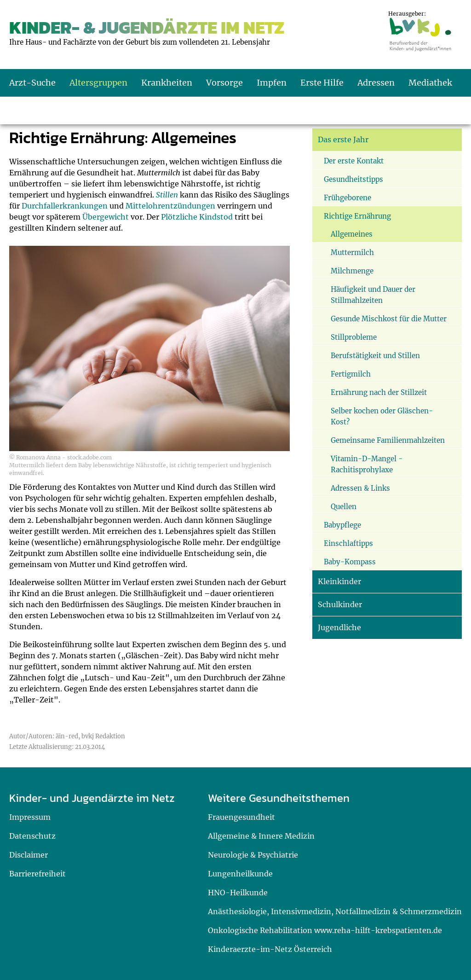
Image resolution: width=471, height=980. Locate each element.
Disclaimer (29, 855)
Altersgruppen (98, 83)
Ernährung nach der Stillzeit (379, 392)
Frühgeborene (348, 198)
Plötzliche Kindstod (197, 217)
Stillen (167, 195)
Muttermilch (352, 252)
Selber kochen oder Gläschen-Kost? (382, 416)
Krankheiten (167, 83)
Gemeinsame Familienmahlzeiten (388, 440)
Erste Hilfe (322, 83)
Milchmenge (352, 271)
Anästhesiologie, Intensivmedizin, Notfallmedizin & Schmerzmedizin (335, 911)
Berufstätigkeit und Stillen (375, 356)
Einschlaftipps (348, 543)
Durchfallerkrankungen (65, 206)
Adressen (376, 83)
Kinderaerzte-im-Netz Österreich (270, 949)
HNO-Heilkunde (238, 893)
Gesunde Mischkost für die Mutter (389, 319)
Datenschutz (32, 836)
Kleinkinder (339, 581)
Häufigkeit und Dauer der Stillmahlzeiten (373, 295)
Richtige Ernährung (357, 216)
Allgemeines (352, 234)
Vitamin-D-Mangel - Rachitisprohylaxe (367, 464)
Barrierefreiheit (37, 874)
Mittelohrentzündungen (170, 206)
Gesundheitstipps (353, 179)
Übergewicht (106, 217)
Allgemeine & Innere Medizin (261, 836)
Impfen (272, 83)
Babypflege (342, 525)
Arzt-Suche (32, 83)
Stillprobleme (354, 337)
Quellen (344, 507)
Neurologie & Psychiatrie (253, 855)
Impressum (30, 817)
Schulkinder (340, 604)
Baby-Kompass (350, 562)
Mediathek (430, 83)
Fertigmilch (351, 374)
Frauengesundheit (241, 817)
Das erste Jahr (343, 139)
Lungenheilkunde (240, 874)
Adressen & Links (360, 488)
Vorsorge (224, 83)
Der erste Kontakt (354, 161)
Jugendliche (339, 627)
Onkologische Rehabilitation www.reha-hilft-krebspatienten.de (325, 930)
